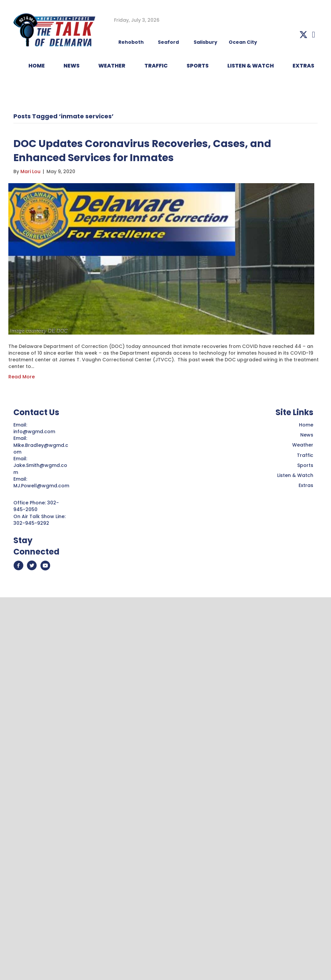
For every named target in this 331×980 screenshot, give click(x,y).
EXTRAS (303, 66)
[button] (303, 35)
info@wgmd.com (35, 432)
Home (306, 425)
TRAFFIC (156, 66)
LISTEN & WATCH (251, 66)
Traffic (305, 455)
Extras (306, 485)
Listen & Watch (295, 475)
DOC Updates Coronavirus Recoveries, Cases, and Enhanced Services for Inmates (142, 151)
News (307, 435)
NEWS (72, 66)
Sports (198, 66)
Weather (303, 445)
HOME (37, 66)
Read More (22, 377)
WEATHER (112, 66)
